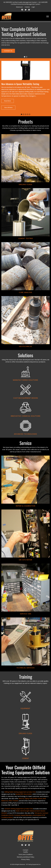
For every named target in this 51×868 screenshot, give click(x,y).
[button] (25, 57)
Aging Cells (29, 799)
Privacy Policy (26, 859)
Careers (27, 7)
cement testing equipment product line (19, 809)
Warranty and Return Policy (26, 857)
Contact (25, 850)
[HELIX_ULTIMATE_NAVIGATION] (48, 16)
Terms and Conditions (25, 854)
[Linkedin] (29, 10)
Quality (26, 852)
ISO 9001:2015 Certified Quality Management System (20, 2)
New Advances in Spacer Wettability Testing (20, 84)
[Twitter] (26, 10)
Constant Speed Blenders (23, 815)
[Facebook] (22, 10)
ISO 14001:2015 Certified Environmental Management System (29, 3)
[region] (25, 392)
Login (33, 7)
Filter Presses (13, 801)
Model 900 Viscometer (24, 794)
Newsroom (20, 7)
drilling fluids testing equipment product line (20, 792)
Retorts (21, 799)
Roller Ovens (38, 799)
